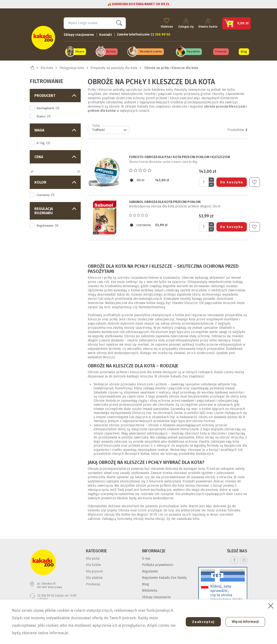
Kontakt (106, 34)
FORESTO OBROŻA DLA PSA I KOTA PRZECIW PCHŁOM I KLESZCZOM (179, 156)
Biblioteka (150, 590)
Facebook (234, 559)
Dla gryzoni (94, 570)
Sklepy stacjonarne (79, 34)
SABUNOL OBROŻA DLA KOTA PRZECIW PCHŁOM (165, 201)
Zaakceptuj (201, 622)
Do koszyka (232, 181)
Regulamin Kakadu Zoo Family (164, 577)
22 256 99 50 (46, 595)
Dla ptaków (193, 51)
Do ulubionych (254, 181)
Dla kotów (93, 564)
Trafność (110, 129)
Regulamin (150, 570)
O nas (146, 558)
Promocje (221, 51)
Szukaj (118, 22)
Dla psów (93, 558)
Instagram (244, 559)
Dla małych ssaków (151, 51)
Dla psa (80, 51)
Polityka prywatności (158, 564)
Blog (244, 51)
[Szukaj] (95, 22)
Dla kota (111, 51)
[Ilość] (204, 181)
